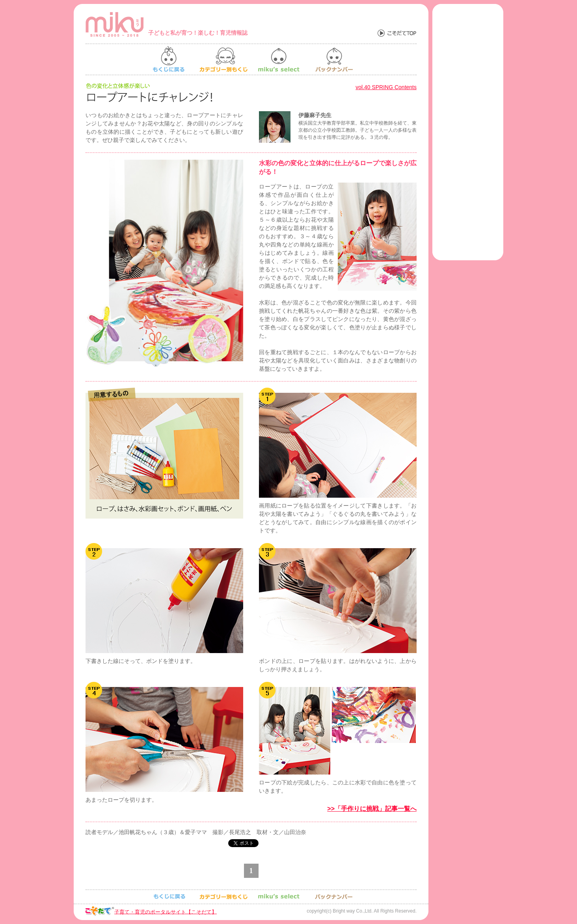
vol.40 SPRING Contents (386, 87)
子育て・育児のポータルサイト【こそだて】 (166, 912)
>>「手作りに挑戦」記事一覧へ (372, 809)
